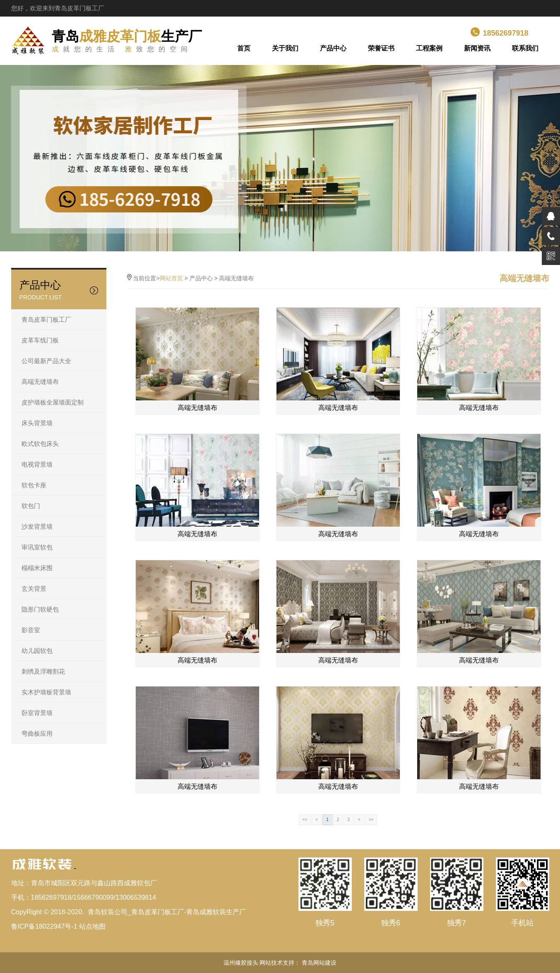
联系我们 (525, 48)
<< (305, 820)
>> (371, 820)
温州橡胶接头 (241, 963)
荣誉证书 (381, 48)
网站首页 (171, 278)
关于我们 (285, 48)
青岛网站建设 (319, 963)
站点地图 (92, 926)
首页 (244, 48)
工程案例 (429, 48)
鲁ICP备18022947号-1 (44, 926)
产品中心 (333, 48)
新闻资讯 (477, 48)
